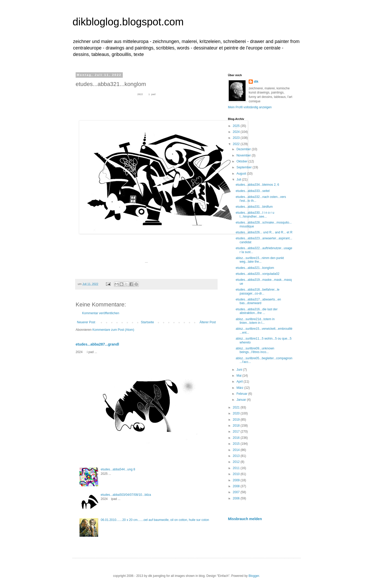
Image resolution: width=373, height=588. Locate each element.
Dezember (244, 149)
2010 (237, 474)
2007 (237, 492)
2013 (237, 456)
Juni (240, 370)
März (240, 388)
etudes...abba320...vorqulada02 (258, 274)
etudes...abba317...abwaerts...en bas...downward (258, 301)
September (245, 167)
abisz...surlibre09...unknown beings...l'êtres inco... (255, 350)
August (242, 174)
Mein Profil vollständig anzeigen (250, 107)
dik (256, 82)
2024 (237, 132)
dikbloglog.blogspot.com (128, 22)
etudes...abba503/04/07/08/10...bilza (126, 495)
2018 (237, 426)
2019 (237, 420)
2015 (237, 444)
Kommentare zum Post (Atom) (113, 330)
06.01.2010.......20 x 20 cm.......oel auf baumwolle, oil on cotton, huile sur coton (155, 520)
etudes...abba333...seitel (253, 191)
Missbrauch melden (245, 519)
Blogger (254, 576)
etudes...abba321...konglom (255, 268)
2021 (237, 407)
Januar (242, 400)
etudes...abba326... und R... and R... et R (264, 232)
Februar (242, 394)
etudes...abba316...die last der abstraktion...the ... (257, 311)
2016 (237, 438)
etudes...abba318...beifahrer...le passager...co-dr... (258, 291)
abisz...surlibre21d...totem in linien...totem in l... (255, 321)
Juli (239, 180)
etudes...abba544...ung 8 (118, 469)
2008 (237, 486)
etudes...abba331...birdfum (254, 207)
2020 (237, 413)
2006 (237, 498)
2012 (237, 462)
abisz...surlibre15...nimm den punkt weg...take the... (260, 260)
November (244, 155)
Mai (239, 376)
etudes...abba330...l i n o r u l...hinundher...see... (255, 214)
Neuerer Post (86, 322)
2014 (237, 450)
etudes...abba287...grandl (97, 344)
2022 (237, 144)
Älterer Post (208, 322)
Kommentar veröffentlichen (101, 313)
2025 (237, 126)
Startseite (148, 322)
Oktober (242, 161)
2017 (237, 432)
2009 (237, 480)
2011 (237, 468)
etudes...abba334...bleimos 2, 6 (257, 185)
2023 (237, 138)
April (240, 382)
